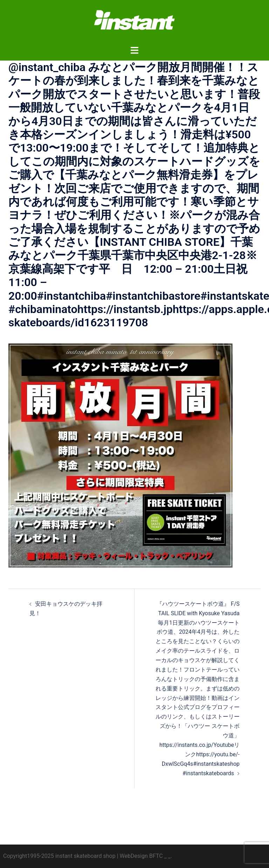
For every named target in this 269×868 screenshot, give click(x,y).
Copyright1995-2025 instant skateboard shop (59, 856)
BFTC (156, 856)
